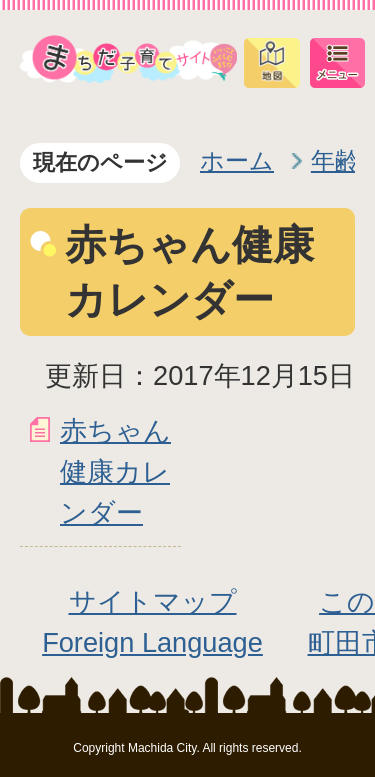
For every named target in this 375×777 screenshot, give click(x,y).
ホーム (237, 160)
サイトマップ (153, 601)
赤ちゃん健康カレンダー (115, 471)
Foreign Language (152, 642)
